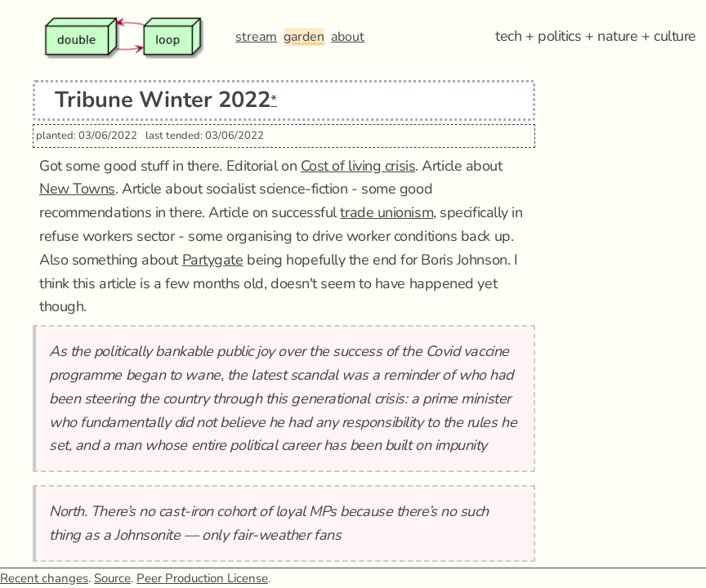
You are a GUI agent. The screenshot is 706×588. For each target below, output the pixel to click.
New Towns (77, 189)
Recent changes (44, 578)
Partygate (213, 260)
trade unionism (387, 212)
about (348, 37)
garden (304, 37)
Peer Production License (202, 578)
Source (112, 578)
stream (256, 37)
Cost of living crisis (358, 166)
